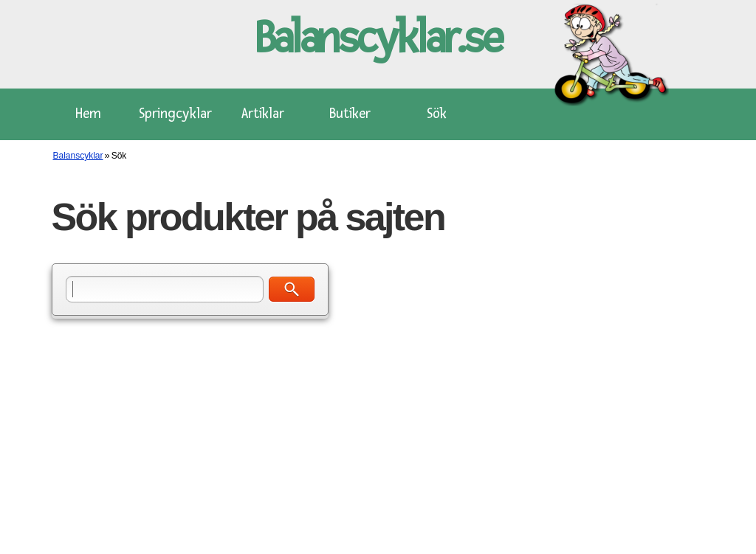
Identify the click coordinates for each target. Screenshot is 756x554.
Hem (88, 114)
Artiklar (263, 114)
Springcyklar (175, 114)
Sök (437, 114)
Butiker (350, 114)
